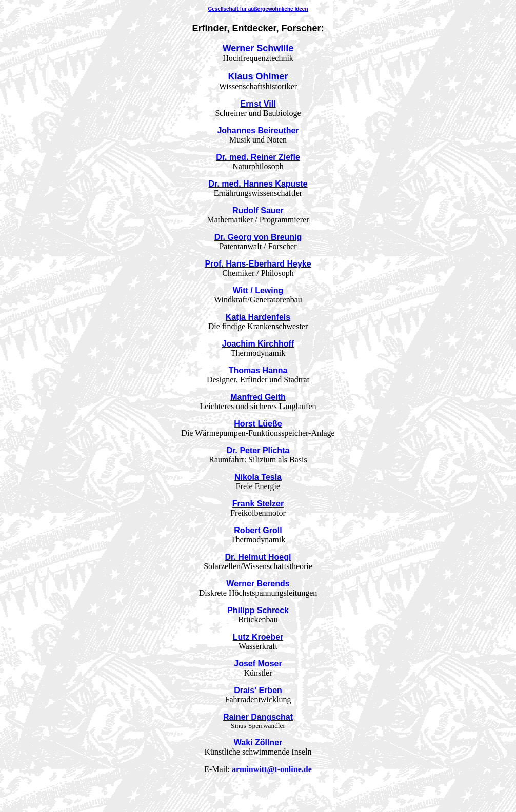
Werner (258, 48)
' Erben (258, 690)
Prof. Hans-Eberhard (258, 264)
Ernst (258, 104)
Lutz (258, 637)
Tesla (258, 477)
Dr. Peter (258, 450)
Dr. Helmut (258, 557)
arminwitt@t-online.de (272, 769)
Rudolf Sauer (258, 210)
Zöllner (258, 743)
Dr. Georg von (258, 237)
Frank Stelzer (258, 504)
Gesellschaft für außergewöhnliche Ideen (258, 9)
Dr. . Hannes (258, 184)
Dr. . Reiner (258, 157)
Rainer (258, 717)
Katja (258, 317)
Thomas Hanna (258, 370)
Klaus (258, 76)
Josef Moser (258, 664)
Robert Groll (258, 530)
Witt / (258, 290)
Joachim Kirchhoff (258, 344)
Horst (258, 424)
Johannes (258, 130)
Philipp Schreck (258, 610)
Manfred (258, 397)
